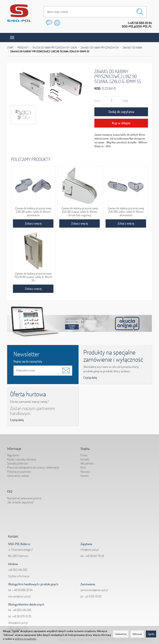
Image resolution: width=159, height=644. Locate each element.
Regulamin (13, 455)
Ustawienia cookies (18, 475)
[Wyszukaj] (140, 12)
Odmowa (137, 634)
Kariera (85, 475)
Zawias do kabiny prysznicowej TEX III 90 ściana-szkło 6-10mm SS (33, 277)
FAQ (10, 491)
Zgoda (151, 634)
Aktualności (87, 463)
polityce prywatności (26, 639)
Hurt (83, 467)
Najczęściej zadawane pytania (24, 498)
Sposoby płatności (18, 463)
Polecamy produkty (31, 159)
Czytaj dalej (90, 378)
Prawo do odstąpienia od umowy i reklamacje (33, 467)
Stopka (85, 448)
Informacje (14, 448)
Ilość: (98, 101)
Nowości (85, 471)
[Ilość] (112, 101)
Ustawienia (121, 634)
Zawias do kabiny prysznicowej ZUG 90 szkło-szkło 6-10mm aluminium (33, 212)
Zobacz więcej (33, 223)
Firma (84, 455)
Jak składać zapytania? (21, 502)
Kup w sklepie (121, 123)
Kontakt (85, 459)
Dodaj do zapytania (121, 112)
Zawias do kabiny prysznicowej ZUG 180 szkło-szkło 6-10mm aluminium (126, 212)
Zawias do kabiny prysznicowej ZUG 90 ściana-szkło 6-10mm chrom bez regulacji (79, 212)
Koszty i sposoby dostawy (22, 459)
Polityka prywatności (19, 471)
